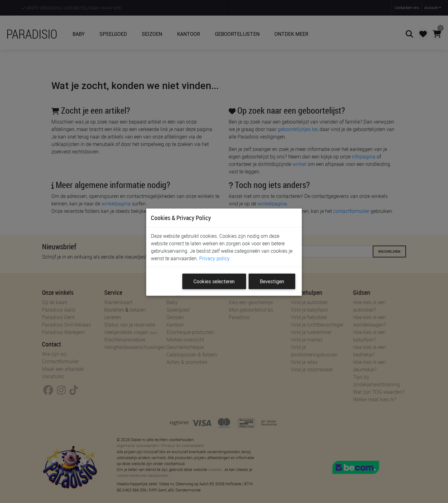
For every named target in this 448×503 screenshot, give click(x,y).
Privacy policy (214, 258)
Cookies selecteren (214, 281)
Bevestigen (272, 281)
